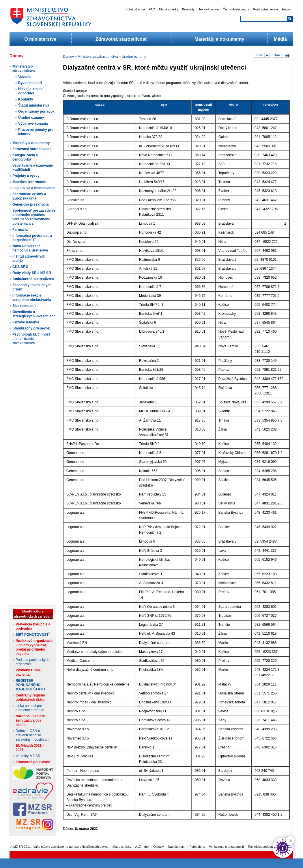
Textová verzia (209, 9)
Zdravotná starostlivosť (121, 39)
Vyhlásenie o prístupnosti (227, 847)
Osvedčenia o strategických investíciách (34, 314)
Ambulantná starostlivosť (33, 279)
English (287, 9)
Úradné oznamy (31, 118)
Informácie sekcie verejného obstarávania (32, 298)
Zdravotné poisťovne (33, 762)
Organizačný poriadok (36, 111)
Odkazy (159, 847)
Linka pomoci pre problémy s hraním (30, 708)
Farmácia (20, 230)
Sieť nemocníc (24, 306)
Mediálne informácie (29, 182)
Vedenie (25, 77)
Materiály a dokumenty (219, 39)
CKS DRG (20, 267)
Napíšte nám (177, 847)
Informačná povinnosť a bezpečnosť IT (32, 238)
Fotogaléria (197, 847)
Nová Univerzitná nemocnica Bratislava (30, 248)
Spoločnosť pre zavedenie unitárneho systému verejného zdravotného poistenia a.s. (34, 217)
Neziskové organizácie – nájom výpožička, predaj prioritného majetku (34, 647)
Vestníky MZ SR (28, 756)
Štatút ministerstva (34, 105)
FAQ (152, 9)
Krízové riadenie (26, 322)
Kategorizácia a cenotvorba (25, 157)
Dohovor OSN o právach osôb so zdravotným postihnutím (34, 735)
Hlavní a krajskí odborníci (31, 91)
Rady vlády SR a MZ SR (32, 273)
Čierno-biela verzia (236, 9)
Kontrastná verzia (266, 9)
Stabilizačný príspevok (31, 328)
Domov (68, 57)
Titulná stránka (134, 9)
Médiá (280, 39)
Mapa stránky (169, 9)
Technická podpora (261, 847)
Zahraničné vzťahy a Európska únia (29, 196)
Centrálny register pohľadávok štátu (30, 697)
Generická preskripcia (30, 204)
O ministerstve (40, 39)
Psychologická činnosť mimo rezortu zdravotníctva (31, 339)
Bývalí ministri (30, 83)
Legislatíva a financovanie (34, 188)
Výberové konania (33, 124)
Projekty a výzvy (26, 176)
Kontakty (188, 9)
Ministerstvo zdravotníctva (24, 69)
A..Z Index (142, 847)
